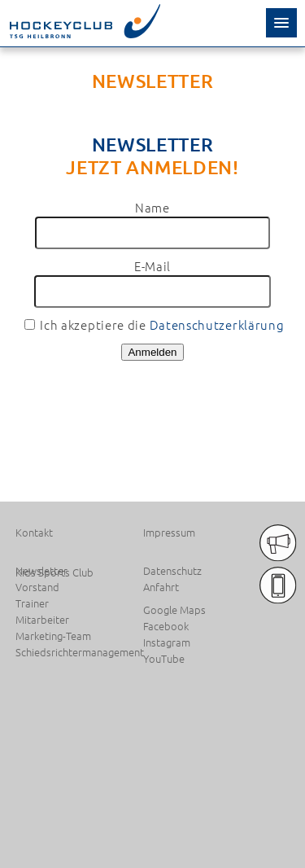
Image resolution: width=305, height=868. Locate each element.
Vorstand (37, 587)
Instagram (167, 642)
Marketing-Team (53, 636)
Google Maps (174, 610)
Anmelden (152, 352)
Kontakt (34, 533)
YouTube (164, 659)
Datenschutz (172, 571)
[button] (281, 23)
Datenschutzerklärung (217, 324)
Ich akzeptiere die (155, 324)
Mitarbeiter (42, 620)
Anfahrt (161, 587)
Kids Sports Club (54, 572)
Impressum (169, 533)
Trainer (32, 603)
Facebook (166, 626)
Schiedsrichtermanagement (76, 652)
